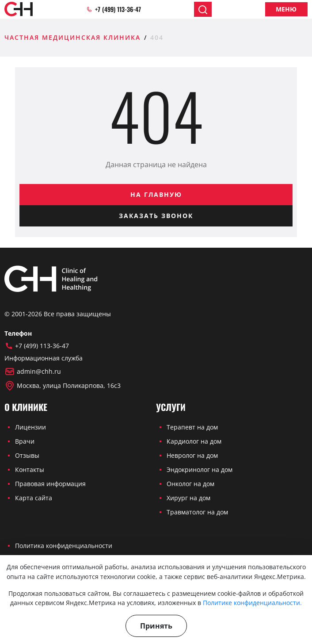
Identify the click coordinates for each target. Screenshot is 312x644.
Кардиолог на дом (194, 441)
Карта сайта (34, 498)
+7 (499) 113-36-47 (114, 9)
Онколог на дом (190, 484)
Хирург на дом (188, 498)
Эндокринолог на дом (200, 470)
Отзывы (27, 455)
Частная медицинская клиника (72, 37)
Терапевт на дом (192, 427)
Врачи (25, 441)
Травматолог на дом (197, 512)
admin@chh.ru (33, 372)
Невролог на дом (192, 455)
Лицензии (30, 427)
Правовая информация (50, 484)
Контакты (30, 470)
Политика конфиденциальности (64, 546)
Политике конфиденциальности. (252, 603)
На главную (156, 194)
